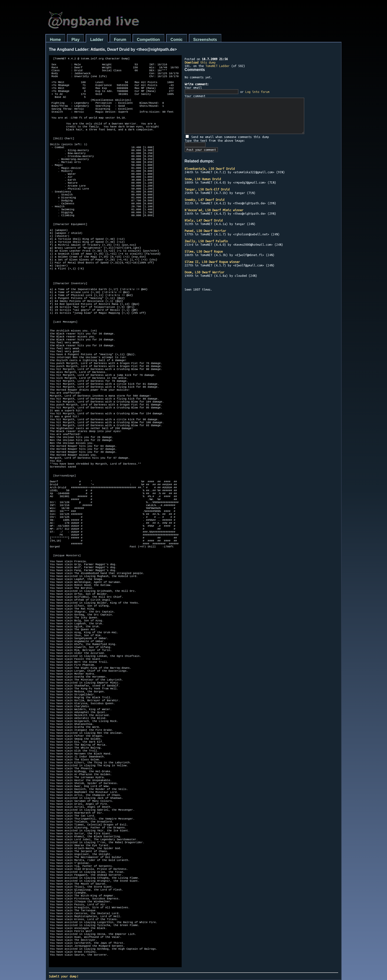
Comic (177, 40)
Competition (148, 40)
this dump (200, 62)
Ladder (97, 40)
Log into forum (257, 92)
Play (75, 40)
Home (55, 40)
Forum (120, 40)
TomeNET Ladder (217, 66)
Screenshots (205, 40)
